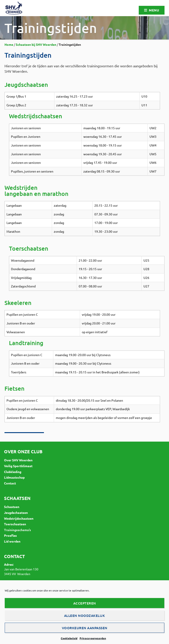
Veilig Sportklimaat (18, 466)
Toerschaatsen (15, 524)
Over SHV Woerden (18, 460)
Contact (10, 483)
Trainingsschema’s (17, 530)
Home (9, 44)
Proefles (10, 535)
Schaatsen (12, 507)
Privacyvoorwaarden (93, 638)
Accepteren (85, 603)
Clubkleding (13, 472)
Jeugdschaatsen (16, 513)
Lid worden (12, 541)
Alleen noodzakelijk (85, 616)
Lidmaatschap (14, 477)
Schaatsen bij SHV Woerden (36, 44)
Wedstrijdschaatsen (19, 518)
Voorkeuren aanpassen (85, 628)
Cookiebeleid (69, 638)
